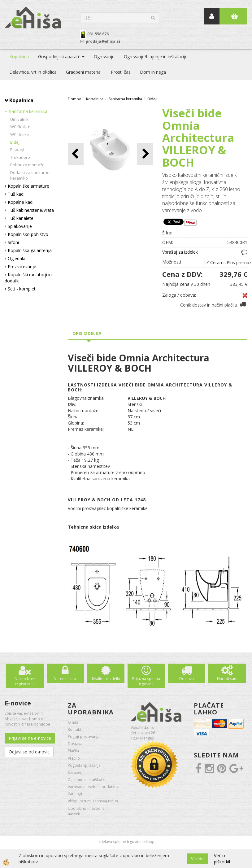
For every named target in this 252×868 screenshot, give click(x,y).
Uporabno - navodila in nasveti (88, 811)
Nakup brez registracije (25, 681)
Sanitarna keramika (28, 111)
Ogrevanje (104, 57)
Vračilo (74, 758)
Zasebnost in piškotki (87, 780)
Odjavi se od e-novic (29, 752)
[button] (145, 154)
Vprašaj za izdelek (180, 252)
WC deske (20, 134)
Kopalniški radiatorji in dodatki (28, 278)
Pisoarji (17, 150)
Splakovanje (20, 226)
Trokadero (20, 157)
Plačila (73, 751)
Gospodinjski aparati (59, 57)
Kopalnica (19, 57)
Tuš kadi (16, 194)
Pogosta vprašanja (84, 765)
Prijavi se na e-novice (30, 738)
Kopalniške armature (28, 186)
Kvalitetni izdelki (106, 679)
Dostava (187, 679)
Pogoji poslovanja (84, 737)
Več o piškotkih (223, 859)
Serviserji (76, 772)
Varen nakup (65, 679)
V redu (197, 859)
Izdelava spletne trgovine (119, 842)
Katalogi (75, 794)
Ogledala (17, 258)
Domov (74, 99)
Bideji (15, 142)
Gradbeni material (84, 72)
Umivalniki (20, 119)
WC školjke (20, 127)
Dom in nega (153, 72)
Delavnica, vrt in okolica (33, 72)
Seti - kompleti (22, 289)
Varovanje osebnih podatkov (93, 787)
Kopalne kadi (21, 202)
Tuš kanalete (21, 218)
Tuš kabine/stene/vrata (31, 210)
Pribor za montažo (27, 165)
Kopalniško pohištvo (28, 234)
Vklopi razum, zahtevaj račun (93, 801)
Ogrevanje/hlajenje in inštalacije (156, 57)
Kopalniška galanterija (30, 250)
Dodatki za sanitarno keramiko (30, 175)
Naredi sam (227, 679)
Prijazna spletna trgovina (146, 681)
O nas (73, 722)
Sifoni (13, 242)
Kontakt (74, 729)
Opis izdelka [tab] (87, 333)
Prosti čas (121, 72)
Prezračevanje (22, 266)
